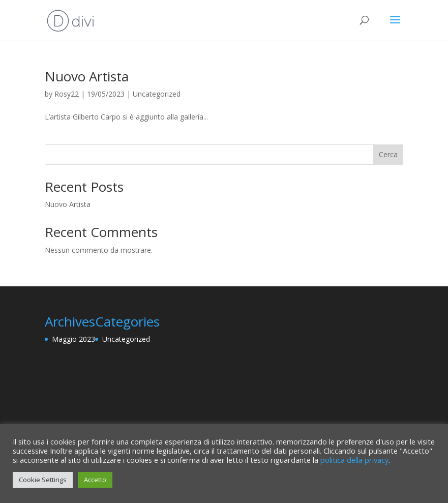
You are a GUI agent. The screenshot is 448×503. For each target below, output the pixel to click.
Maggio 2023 (73, 339)
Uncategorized (157, 94)
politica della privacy (354, 460)
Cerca (388, 154)
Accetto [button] (95, 480)
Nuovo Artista (87, 76)
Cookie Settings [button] (43, 480)
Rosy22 (67, 94)
